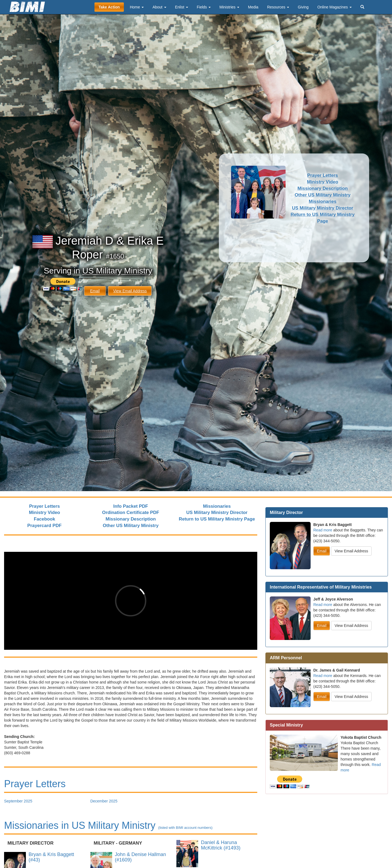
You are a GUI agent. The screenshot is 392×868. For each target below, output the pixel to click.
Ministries (229, 7)
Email (95, 291)
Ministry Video (323, 182)
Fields (204, 7)
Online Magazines (335, 7)
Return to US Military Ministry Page (217, 519)
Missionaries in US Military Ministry (108, 825)
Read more (323, 530)
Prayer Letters (323, 175)
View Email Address (130, 291)
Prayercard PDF (44, 526)
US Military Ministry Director (323, 208)
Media (253, 7)
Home (137, 7)
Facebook (44, 519)
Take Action (109, 7)
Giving (303, 7)
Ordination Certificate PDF (131, 513)
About (159, 7)
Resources (278, 7)
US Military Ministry (117, 271)
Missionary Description (323, 188)
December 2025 (104, 801)
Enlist (182, 7)
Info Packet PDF (131, 506)
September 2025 (18, 801)
